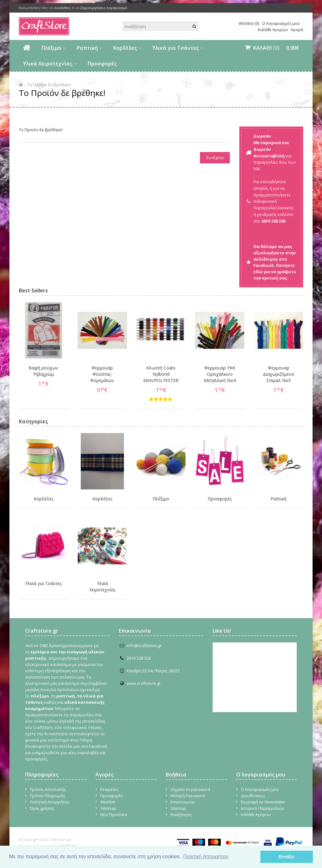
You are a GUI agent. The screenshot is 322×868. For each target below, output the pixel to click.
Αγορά (297, 30)
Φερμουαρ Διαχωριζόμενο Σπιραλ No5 (279, 374)
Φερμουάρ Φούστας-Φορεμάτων (102, 374)
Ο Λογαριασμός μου (281, 23)
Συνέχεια (215, 157)
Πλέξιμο (51, 48)
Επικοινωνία (182, 802)
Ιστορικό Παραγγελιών (263, 808)
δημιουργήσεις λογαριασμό (104, 8)
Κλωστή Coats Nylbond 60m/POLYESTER (161, 374)
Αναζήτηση (181, 814)
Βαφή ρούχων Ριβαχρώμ (43, 371)
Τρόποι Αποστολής (48, 789)
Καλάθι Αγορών (273, 30)
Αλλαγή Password (188, 796)
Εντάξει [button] (287, 857)
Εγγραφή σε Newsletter (263, 802)
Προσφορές (102, 64)
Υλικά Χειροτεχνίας (48, 64)
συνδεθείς (63, 8)
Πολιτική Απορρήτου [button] (206, 857)
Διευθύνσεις (253, 796)
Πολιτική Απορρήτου (50, 802)
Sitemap (108, 808)
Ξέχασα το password (190, 789)
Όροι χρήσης (42, 808)
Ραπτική (87, 48)
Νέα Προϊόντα (114, 814)
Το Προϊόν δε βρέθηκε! (49, 85)
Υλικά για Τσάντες (175, 48)
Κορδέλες (125, 48)
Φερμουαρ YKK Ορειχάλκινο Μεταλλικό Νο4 (220, 374)
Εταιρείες (109, 789)
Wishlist (108, 802)
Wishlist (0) (249, 23)
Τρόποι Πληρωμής (47, 796)
